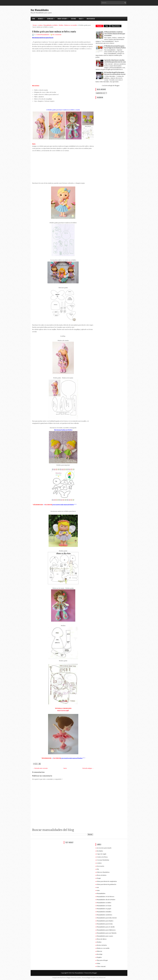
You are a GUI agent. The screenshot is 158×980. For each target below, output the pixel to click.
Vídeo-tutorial (101, 966)
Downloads (52, 18)
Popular (100, 26)
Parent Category (64, 18)
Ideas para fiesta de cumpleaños (107, 881)
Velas (98, 963)
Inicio (65, 768)
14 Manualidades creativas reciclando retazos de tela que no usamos (115, 34)
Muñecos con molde (71, 25)
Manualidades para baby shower (107, 918)
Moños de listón (102, 945)
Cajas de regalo (102, 854)
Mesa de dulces (102, 939)
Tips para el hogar (102, 960)
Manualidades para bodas (105, 924)
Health (82, 18)
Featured (73, 19)
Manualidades (101, 893)
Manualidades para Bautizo (105, 921)
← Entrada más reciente (40, 768)
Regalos (99, 957)
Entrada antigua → (88, 768)
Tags (107, 26)
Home (34, 19)
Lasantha (79, 978)
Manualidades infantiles (104, 912)
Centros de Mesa (102, 857)
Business (42, 18)
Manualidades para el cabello (106, 927)
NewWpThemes (62, 978)
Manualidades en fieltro (51, 25)
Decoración (100, 866)
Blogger (117, 86)
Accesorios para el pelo (104, 848)
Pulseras (99, 951)
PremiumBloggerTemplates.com (90, 978)
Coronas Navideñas (103, 860)
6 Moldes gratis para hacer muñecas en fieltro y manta (54, 31)
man (98, 890)
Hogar (99, 878)
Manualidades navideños (104, 915)
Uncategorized (91, 19)
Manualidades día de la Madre (106, 900)
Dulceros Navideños (103, 872)
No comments (57, 35)
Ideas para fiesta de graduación (107, 884)
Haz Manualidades (40, 10)
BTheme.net (102, 978)
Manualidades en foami (104, 906)
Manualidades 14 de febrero (106, 897)
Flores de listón (102, 875)
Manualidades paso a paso (105, 936)
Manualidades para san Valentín (107, 933)
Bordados (100, 851)
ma (98, 887)
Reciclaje (100, 954)
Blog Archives (116, 26)
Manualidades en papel (104, 909)
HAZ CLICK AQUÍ (63, 711)
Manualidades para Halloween (106, 930)
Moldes (61, 25)
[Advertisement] (104, 12)
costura (40, 25)
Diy (98, 869)
